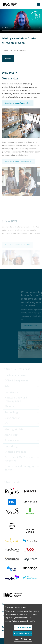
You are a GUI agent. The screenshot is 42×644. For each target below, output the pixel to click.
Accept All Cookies (23, 627)
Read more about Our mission (18, 110)
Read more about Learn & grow (18, 143)
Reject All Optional (23, 639)
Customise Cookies (23, 633)
